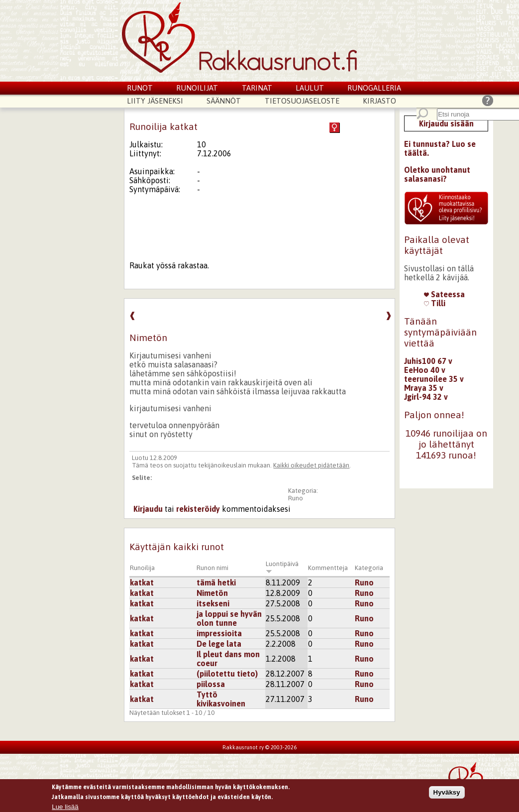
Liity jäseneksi (155, 101)
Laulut (310, 88)
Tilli (435, 303)
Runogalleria (374, 88)
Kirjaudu (148, 509)
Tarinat (257, 88)
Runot (140, 88)
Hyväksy (447, 793)
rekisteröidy (198, 509)
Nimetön (212, 593)
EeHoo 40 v (425, 370)
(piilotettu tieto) (227, 674)
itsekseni (213, 603)
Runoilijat (197, 88)
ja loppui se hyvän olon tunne (229, 618)
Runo (296, 498)
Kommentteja (328, 568)
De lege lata (219, 644)
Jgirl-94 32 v (426, 397)
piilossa (211, 684)
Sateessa (444, 294)
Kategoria (369, 568)
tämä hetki (216, 582)
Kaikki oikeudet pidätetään (311, 465)
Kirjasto (379, 101)
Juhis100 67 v (428, 361)
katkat (142, 582)
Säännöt (224, 101)
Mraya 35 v (424, 388)
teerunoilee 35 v (434, 379)
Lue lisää (65, 807)
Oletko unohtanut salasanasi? (437, 174)
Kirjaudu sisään (446, 123)
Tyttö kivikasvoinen (221, 699)
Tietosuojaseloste (302, 101)
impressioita (219, 633)
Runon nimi (212, 568)
